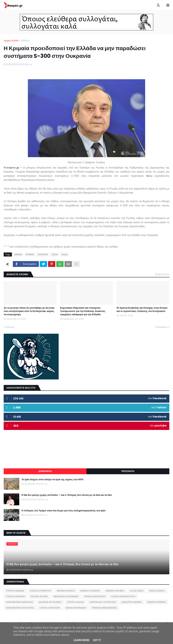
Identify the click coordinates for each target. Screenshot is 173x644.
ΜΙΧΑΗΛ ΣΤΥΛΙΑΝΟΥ (90, 591)
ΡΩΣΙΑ (55, 254)
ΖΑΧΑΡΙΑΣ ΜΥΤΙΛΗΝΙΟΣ (50, 602)
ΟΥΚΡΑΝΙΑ (43, 254)
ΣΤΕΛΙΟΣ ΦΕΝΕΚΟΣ (15, 596)
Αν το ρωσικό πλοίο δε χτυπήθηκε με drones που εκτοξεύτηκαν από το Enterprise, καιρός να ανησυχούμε (29, 311)
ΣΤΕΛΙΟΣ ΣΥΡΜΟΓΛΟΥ (41, 591)
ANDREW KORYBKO (115, 591)
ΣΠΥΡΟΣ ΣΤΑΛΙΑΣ (76, 602)
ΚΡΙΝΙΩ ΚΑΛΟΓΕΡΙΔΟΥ (95, 596)
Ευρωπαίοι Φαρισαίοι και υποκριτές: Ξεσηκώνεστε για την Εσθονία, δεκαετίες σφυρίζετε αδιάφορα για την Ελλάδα (83, 311)
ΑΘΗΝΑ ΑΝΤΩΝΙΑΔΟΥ (76, 608)
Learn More (81, 640)
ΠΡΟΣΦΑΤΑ (128, 471)
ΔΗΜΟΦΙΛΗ (45, 471)
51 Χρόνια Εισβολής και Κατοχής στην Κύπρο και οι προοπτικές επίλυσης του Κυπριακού (142, 310)
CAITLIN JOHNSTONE (50, 608)
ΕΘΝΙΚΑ (25, 41)
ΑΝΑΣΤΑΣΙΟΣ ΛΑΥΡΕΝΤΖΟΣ (103, 602)
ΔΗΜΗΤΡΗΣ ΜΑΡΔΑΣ (132, 602)
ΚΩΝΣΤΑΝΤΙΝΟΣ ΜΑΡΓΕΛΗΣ (20, 602)
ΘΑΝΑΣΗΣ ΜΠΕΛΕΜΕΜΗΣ (104, 608)
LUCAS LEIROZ (137, 591)
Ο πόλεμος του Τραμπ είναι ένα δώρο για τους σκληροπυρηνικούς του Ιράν (64, 511)
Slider (65, 254)
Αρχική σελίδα (11, 41)
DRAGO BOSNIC (157, 591)
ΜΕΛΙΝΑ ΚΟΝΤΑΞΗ (66, 591)
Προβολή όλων (162, 274)
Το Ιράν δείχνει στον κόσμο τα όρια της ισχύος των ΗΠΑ (53, 480)
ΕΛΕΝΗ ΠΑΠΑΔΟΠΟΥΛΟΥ (123, 596)
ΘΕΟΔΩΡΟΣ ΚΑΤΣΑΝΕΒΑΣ (66, 596)
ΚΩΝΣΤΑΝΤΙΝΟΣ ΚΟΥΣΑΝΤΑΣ (20, 608)
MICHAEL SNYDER (39, 596)
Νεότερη (10, 327)
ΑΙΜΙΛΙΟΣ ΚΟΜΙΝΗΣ (157, 602)
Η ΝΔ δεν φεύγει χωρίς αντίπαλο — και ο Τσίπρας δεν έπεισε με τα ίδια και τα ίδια (67, 495)
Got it (97, 640)
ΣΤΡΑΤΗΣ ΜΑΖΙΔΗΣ (15, 591)
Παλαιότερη (161, 327)
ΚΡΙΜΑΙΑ (30, 254)
